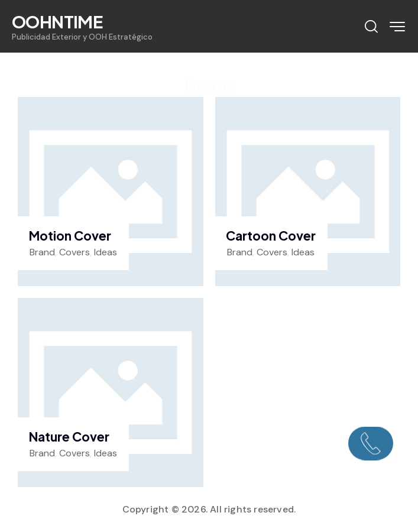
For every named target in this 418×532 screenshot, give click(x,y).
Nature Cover (69, 437)
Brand (42, 252)
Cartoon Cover (271, 236)
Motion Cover (70, 236)
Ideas (106, 252)
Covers (74, 252)
